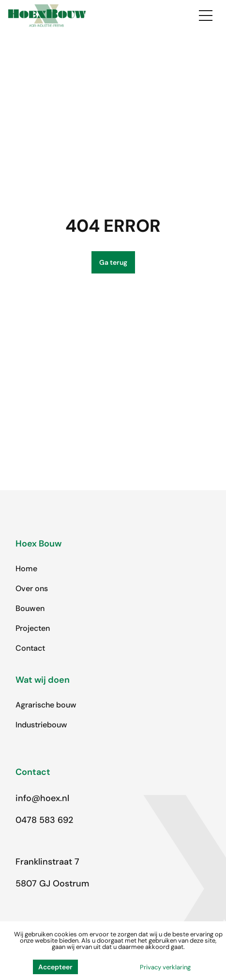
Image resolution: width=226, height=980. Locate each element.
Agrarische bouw (46, 705)
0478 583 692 (44, 820)
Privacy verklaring (165, 967)
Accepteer (55, 967)
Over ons (32, 588)
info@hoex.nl (42, 798)
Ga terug (113, 262)
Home (26, 569)
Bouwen (30, 608)
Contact (30, 648)
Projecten (33, 628)
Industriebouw (41, 725)
